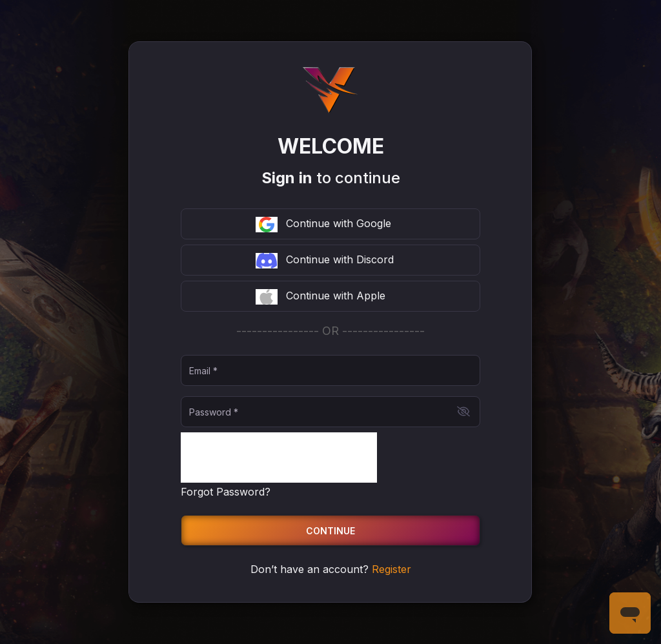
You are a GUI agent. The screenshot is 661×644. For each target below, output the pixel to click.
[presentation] (279, 458)
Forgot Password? (226, 492)
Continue (330, 531)
